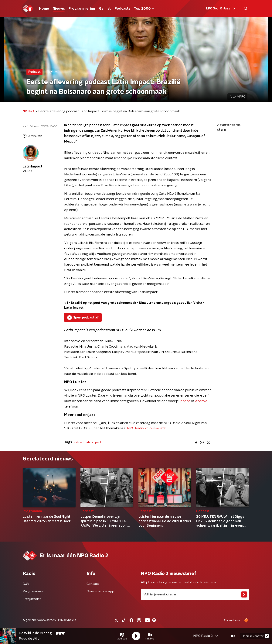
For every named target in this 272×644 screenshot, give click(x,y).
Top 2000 (144, 9)
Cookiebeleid (233, 620)
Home (44, 9)
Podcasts (122, 9)
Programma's (33, 591)
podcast (78, 442)
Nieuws (59, 9)
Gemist (105, 9)
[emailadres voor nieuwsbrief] (195, 594)
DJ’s (26, 584)
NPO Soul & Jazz (221, 9)
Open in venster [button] (255, 636)
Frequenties (32, 599)
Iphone (185, 401)
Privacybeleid (67, 620)
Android (201, 401)
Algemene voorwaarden (39, 620)
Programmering (82, 9)
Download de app (100, 591)
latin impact (93, 442)
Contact (93, 584)
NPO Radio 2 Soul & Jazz (146, 428)
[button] (122, 636)
